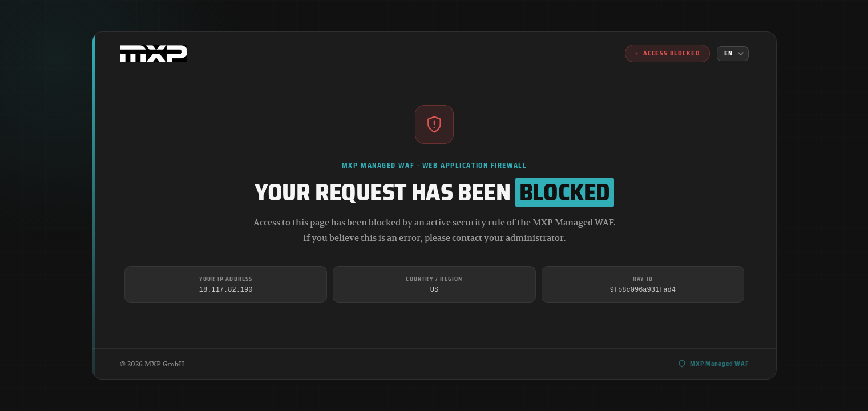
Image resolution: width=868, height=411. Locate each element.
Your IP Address (225, 279)
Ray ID (642, 279)
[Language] (733, 54)
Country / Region (434, 279)
